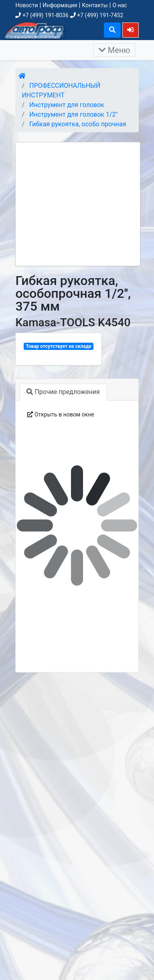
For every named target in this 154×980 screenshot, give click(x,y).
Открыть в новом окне (61, 414)
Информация (60, 5)
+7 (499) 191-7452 (97, 15)
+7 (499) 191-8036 (42, 15)
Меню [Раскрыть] (114, 50)
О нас (120, 5)
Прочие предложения (63, 392)
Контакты (95, 5)
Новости (26, 5)
